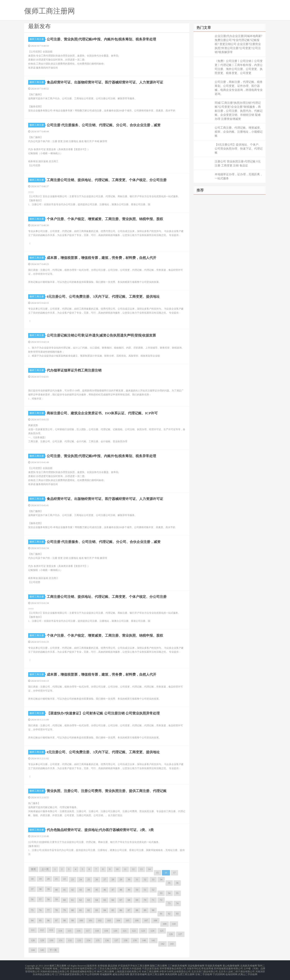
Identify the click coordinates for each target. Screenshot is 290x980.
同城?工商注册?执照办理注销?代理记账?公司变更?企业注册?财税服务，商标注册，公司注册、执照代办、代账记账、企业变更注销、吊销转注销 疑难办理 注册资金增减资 (239, 111)
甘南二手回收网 (204, 973)
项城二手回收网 (61, 968)
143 (172, 944)
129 (42, 940)
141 (153, 940)
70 (145, 900)
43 (81, 890)
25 (89, 879)
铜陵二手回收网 (43, 968)
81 (81, 910)
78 (56, 910)
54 (169, 893)
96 (48, 920)
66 (113, 900)
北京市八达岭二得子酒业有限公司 (237, 970)
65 (105, 900)
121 (125, 931)
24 (81, 879)
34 (161, 879)
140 (144, 940)
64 (97, 900)
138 (125, 940)
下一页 (53, 950)
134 (88, 940)
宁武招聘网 (219, 973)
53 (161, 893)
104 (118, 920)
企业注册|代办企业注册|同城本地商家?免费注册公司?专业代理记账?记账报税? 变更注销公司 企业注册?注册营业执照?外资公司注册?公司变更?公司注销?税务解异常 (238, 44)
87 (129, 910)
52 (153, 890)
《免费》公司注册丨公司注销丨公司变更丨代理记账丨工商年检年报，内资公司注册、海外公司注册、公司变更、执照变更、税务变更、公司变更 (239, 67)
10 (117, 869)
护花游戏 (123, 966)
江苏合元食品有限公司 (109, 968)
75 (32, 910)
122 (134, 931)
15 (157, 873)
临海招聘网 (231, 973)
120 (115, 931)
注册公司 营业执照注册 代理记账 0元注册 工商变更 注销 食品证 (238, 164)
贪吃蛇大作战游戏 (132, 968)
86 (121, 910)
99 (72, 920)
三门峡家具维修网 (177, 966)
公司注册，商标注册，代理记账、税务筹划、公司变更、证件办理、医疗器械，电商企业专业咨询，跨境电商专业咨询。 (239, 88)
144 (33, 950)
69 (137, 900)
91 (161, 914)
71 (153, 900)
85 (113, 910)
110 (174, 924)
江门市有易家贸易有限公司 (69, 973)
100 (81, 920)
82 (89, 910)
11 (125, 869)
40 (56, 890)
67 (121, 900)
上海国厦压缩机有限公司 (128, 970)
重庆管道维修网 (138, 973)
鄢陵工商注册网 (158, 966)
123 (143, 931)
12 (133, 869)
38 (40, 889)
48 (121, 890)
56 (32, 899)
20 (48, 879)
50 (137, 890)
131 (61, 940)
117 (88, 931)
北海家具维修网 (249, 966)
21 (56, 879)
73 (169, 903)
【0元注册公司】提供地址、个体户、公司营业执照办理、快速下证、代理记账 (239, 149)
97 (56, 920)
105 (127, 920)
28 (113, 879)
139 (135, 940)
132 (70, 940)
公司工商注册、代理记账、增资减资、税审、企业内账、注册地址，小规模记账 (239, 132)
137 (116, 940)
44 (89, 890)
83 (97, 910)
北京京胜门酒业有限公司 (205, 970)
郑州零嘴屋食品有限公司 (173, 968)
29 (121, 879)
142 (163, 944)
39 (48, 889)
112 (42, 930)
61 (72, 900)
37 (32, 889)
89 (145, 910)
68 (129, 900)
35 (169, 883)
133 (79, 940)
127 (180, 934)
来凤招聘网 (171, 973)
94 (32, 920)
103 (109, 920)
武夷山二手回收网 (248, 973)
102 (100, 920)
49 (129, 890)
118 (97, 931)
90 (153, 910)
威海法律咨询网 (121, 973)
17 (174, 873)
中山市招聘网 (92, 973)
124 (152, 931)
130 (51, 940)
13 (141, 869)
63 (89, 900)
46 (105, 890)
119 (106, 931)
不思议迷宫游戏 (150, 968)
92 (169, 914)
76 (40, 910)
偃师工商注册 (37, 39)
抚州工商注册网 (156, 973)
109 (165, 924)
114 (60, 931)
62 (81, 900)
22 (64, 879)
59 (56, 899)
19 (40, 879)
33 (153, 879)
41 (64, 890)
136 (107, 940)
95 (40, 920)
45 (97, 890)
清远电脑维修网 (196, 966)
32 (145, 879)
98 (64, 920)
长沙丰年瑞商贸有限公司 (83, 968)
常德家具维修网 (213, 966)
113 (51, 930)
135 (98, 940)
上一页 (45, 869)
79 (64, 910)
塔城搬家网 (106, 973)
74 (177, 903)
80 (72, 910)
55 (177, 893)
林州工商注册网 (106, 970)
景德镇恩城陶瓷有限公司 (83, 970)
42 (72, 890)
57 (40, 899)
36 (177, 883)
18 (32, 879)
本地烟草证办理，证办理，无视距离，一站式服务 (239, 176)
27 (105, 879)
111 (33, 930)
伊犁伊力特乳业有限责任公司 (175, 970)
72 (161, 900)
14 (149, 869)
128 (33, 940)
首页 (33, 869)
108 (155, 920)
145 (42, 950)
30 (129, 879)
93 (177, 914)
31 (137, 879)
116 (79, 931)
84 (105, 910)
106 (137, 920)
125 (162, 931)
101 (90, 920)
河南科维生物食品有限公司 (55, 970)
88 (137, 910)
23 (72, 879)
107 (146, 920)
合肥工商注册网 (186, 973)
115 (69, 931)
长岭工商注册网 (150, 970)
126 (171, 934)
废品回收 (113, 966)
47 (113, 890)
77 (48, 910)
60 (64, 900)
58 (48, 899)
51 (145, 890)
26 (97, 879)
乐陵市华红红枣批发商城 (200, 968)
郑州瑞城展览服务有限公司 (228, 968)
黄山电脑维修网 (231, 966)
